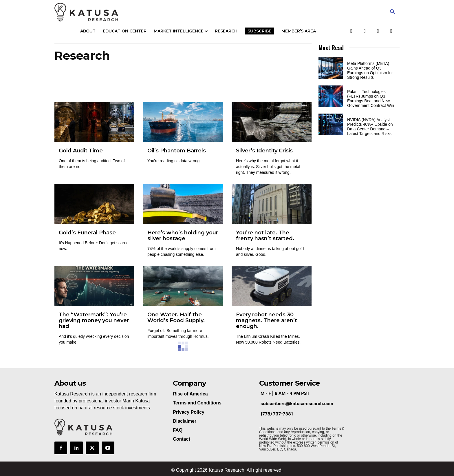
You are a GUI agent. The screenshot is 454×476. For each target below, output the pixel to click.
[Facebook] (351, 31)
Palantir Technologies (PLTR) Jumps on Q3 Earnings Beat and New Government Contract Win (371, 99)
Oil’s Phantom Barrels (177, 151)
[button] (393, 12)
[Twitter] (365, 31)
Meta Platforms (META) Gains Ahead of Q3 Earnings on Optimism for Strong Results (370, 70)
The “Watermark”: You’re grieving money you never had (94, 320)
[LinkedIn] (391, 31)
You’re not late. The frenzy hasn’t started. (265, 236)
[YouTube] (378, 31)
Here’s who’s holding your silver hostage (183, 236)
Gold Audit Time (81, 151)
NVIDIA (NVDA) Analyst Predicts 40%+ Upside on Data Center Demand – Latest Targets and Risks (370, 127)
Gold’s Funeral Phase (87, 233)
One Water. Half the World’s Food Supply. (176, 318)
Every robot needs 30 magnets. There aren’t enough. (267, 320)
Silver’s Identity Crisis (264, 151)
